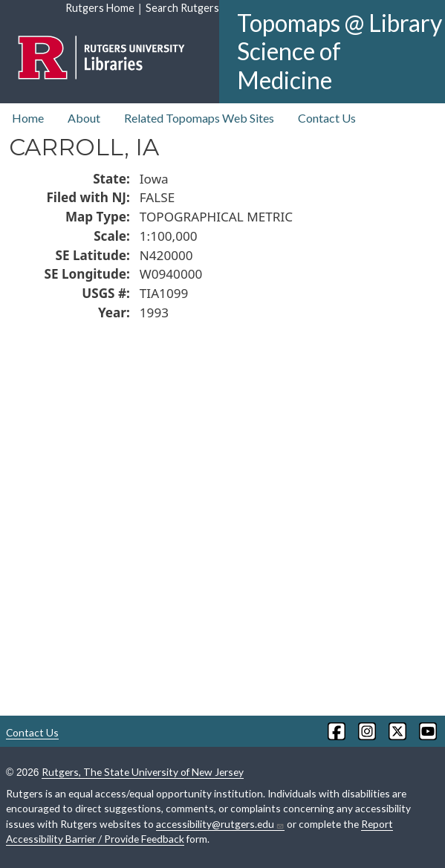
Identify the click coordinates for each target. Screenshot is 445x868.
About (84, 118)
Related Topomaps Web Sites (199, 118)
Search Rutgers (182, 8)
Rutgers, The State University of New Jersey (143, 772)
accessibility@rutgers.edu (220, 824)
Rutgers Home (100, 8)
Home (28, 118)
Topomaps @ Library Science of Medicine (340, 51)
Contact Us (327, 118)
